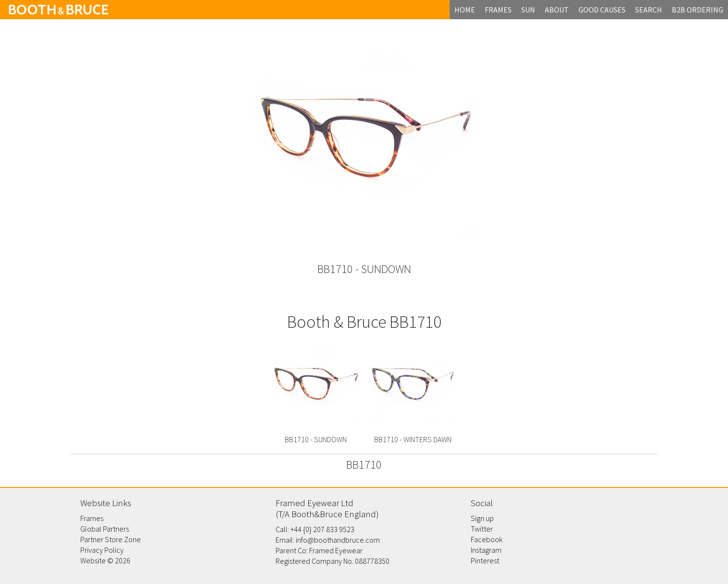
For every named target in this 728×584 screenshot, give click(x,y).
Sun (528, 10)
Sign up (482, 518)
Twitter (482, 529)
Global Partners (105, 529)
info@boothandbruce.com (338, 540)
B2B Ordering (697, 10)
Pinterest (485, 560)
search (649, 10)
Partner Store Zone (111, 539)
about (557, 10)
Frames (92, 518)
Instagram (486, 550)
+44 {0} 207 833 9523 (322, 529)
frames (498, 10)
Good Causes (602, 10)
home (465, 10)
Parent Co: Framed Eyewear (319, 550)
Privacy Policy (102, 550)
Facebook (487, 539)
